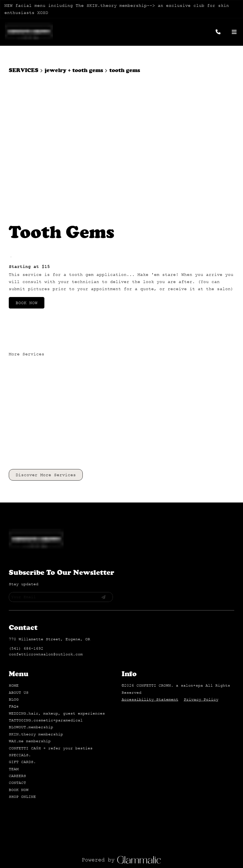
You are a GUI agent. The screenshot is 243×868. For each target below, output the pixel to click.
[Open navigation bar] (234, 32)
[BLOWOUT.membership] (31, 578)
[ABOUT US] (19, 544)
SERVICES (24, 70)
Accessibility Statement (150, 551)
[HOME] (14, 537)
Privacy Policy (201, 551)
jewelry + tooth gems (74, 70)
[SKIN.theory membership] (36, 585)
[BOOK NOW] (19, 641)
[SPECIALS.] (20, 606)
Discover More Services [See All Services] (46, 338)
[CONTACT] (17, 634)
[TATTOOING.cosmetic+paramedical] (46, 571)
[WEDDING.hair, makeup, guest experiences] (57, 565)
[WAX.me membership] (30, 592)
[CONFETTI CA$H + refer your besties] (51, 599)
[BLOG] (14, 551)
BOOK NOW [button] (27, 166)
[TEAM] (14, 620)
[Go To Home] (29, 32)
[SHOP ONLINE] (22, 648)
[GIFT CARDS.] (22, 613)
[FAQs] (14, 557)
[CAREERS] (17, 627)
